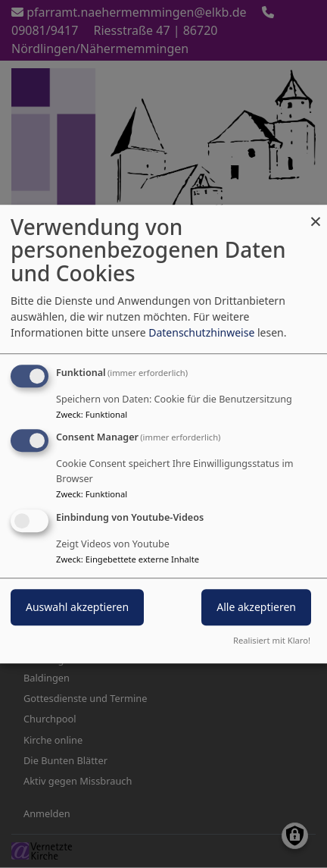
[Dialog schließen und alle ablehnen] (316, 214)
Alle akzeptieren (256, 607)
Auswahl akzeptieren (77, 607)
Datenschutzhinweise (201, 332)
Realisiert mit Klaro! (272, 640)
